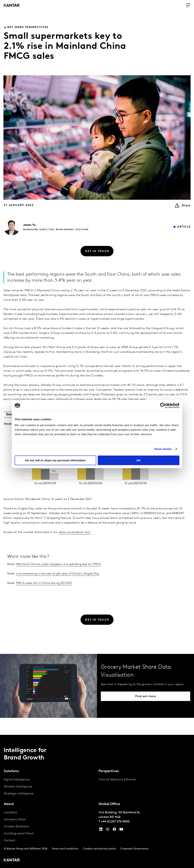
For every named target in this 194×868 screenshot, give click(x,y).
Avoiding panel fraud (19, 834)
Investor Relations (16, 827)
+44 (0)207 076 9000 (115, 822)
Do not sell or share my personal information (55, 460)
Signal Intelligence (17, 780)
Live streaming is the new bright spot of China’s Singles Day (58, 574)
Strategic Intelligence (19, 794)
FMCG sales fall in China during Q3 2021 (44, 583)
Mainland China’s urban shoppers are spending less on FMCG (59, 564)
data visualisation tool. (75, 532)
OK (139, 460)
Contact (9, 841)
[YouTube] (101, 830)
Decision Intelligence (18, 787)
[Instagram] (108, 830)
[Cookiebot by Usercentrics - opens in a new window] (163, 406)
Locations (10, 813)
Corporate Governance (134, 849)
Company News (15, 820)
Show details (163, 449)
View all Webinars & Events (117, 780)
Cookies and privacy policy (99, 849)
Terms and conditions (65, 849)
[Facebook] (114, 830)
